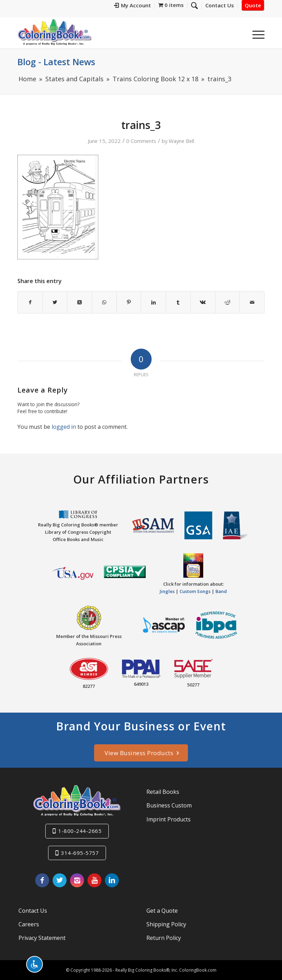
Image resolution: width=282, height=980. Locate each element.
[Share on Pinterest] (129, 302)
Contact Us (33, 911)
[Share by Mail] (252, 302)
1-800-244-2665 (80, 831)
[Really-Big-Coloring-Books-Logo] (54, 32)
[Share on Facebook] (30, 302)
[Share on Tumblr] (178, 302)
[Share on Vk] (203, 302)
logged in (64, 427)
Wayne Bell (181, 141)
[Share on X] (55, 302)
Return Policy (164, 938)
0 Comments (141, 141)
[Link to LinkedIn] (112, 880)
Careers (29, 924)
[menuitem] (133, 6)
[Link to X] (60, 880)
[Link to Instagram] (77, 880)
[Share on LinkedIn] (153, 302)
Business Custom (169, 805)
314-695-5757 (80, 853)
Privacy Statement (42, 938)
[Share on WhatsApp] (104, 302)
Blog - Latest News (56, 62)
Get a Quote (162, 911)
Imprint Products (169, 819)
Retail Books (163, 792)
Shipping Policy (166, 924)
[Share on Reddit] (228, 302)
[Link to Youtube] (94, 880)
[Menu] (255, 35)
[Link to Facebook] (42, 880)
